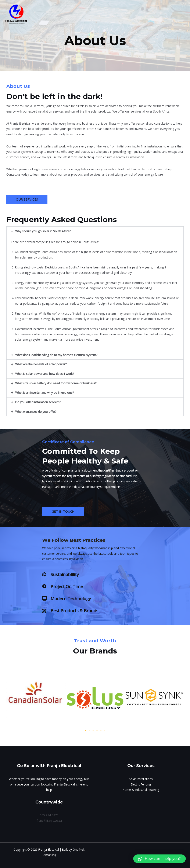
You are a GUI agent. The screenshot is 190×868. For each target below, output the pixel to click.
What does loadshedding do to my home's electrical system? (56, 355)
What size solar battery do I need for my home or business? (56, 383)
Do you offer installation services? (38, 402)
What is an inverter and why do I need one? (44, 393)
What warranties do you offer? (36, 412)
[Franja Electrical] (17, 16)
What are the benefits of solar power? (41, 364)
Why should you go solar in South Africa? (43, 231)
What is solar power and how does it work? (45, 374)
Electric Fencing (141, 784)
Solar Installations (141, 779)
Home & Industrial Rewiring (141, 790)
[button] (95, 231)
